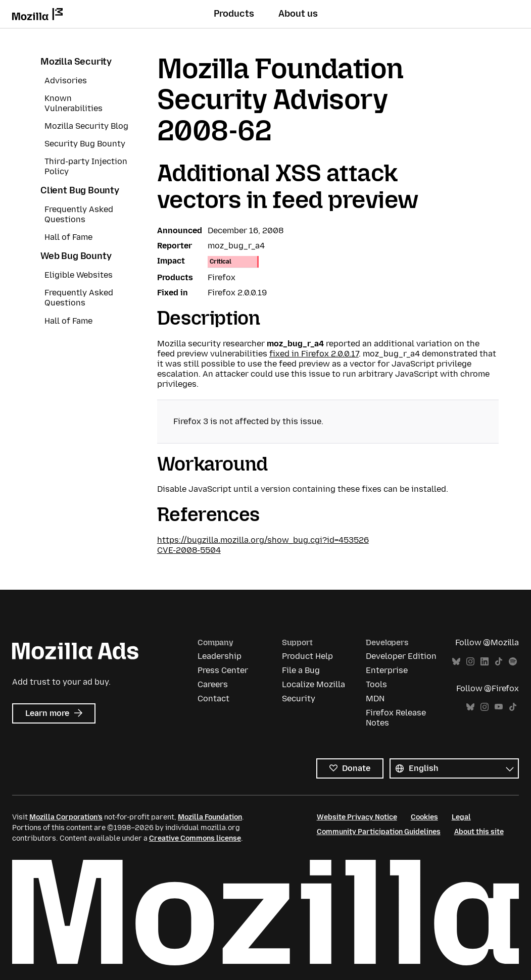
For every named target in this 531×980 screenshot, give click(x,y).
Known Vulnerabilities (74, 103)
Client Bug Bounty (80, 190)
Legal (461, 817)
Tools (376, 684)
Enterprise (387, 670)
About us (298, 14)
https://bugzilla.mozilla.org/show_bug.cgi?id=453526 (263, 540)
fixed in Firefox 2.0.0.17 (314, 354)
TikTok (499, 662)
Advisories (66, 81)
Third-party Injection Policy (86, 166)
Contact (213, 699)
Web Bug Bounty (76, 256)
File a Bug (301, 670)
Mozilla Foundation (210, 817)
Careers (213, 684)
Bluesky (456, 662)
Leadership (220, 656)
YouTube (499, 707)
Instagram (470, 662)
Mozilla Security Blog (86, 126)
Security (299, 699)
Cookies (424, 817)
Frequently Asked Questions (79, 214)
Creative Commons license (195, 838)
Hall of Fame (68, 237)
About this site (479, 832)
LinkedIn (485, 662)
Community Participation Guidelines (379, 832)
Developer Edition (401, 656)
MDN (375, 699)
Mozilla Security (76, 62)
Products (234, 14)
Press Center (223, 670)
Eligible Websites (79, 275)
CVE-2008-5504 (189, 550)
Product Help (307, 656)
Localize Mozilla (313, 684)
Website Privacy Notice (357, 817)
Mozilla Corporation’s (66, 817)
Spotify (513, 662)
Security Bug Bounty (85, 144)
